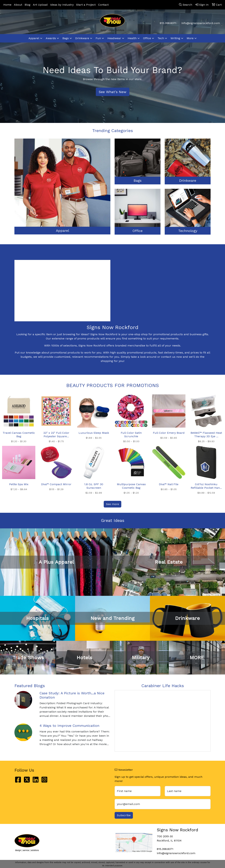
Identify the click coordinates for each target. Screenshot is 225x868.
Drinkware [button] (82, 38)
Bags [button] (66, 38)
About (18, 5)
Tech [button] (161, 38)
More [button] (190, 38)
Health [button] (132, 38)
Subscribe (124, 815)
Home (7, 5)
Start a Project (86, 5)
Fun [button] (98, 38)
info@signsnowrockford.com (201, 23)
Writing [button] (175, 38)
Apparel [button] (34, 38)
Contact (103, 5)
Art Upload (40, 5)
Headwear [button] (114, 38)
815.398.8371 (168, 23)
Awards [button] (51, 38)
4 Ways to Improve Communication (69, 726)
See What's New (113, 92)
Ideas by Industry (62, 5)
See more (112, 504)
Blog (28, 5)
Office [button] (147, 38)
